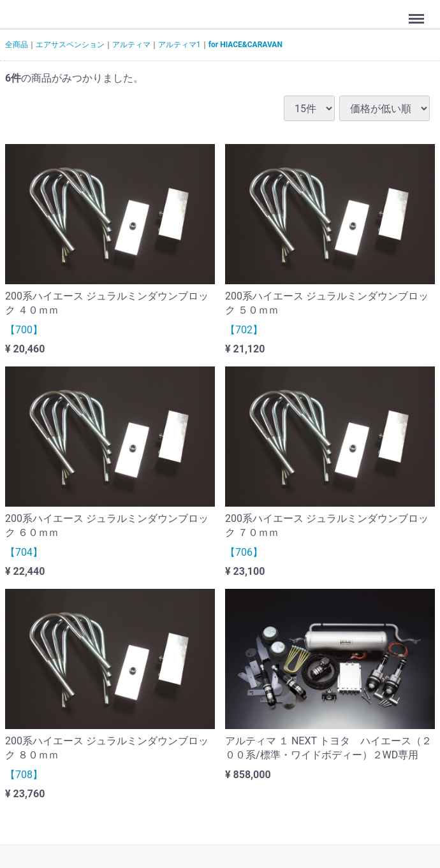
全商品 (17, 45)
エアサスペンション (70, 45)
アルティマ (131, 45)
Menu (418, 13)
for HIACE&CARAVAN (246, 45)
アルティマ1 (180, 45)
